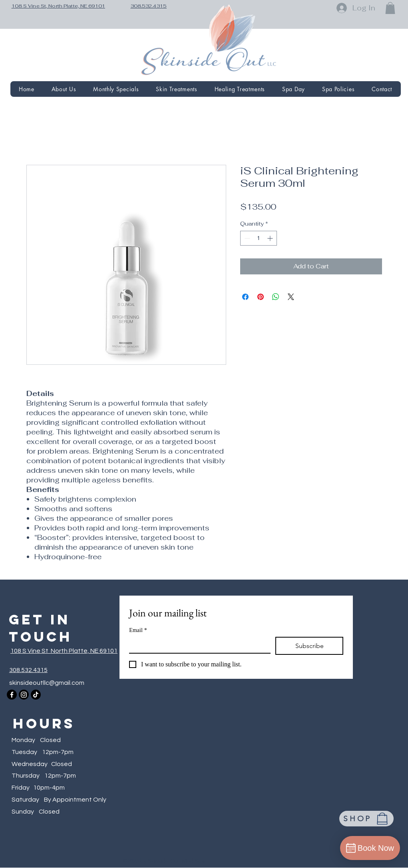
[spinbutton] (259, 238)
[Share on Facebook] (245, 297)
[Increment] (271, 238)
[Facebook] (12, 695)
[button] (390, 8)
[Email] (197, 645)
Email (138, 630)
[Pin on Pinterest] (261, 297)
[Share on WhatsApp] (276, 297)
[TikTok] (36, 695)
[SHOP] (366, 819)
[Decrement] (246, 238)
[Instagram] (24, 695)
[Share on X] (291, 297)
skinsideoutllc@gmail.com (47, 683)
